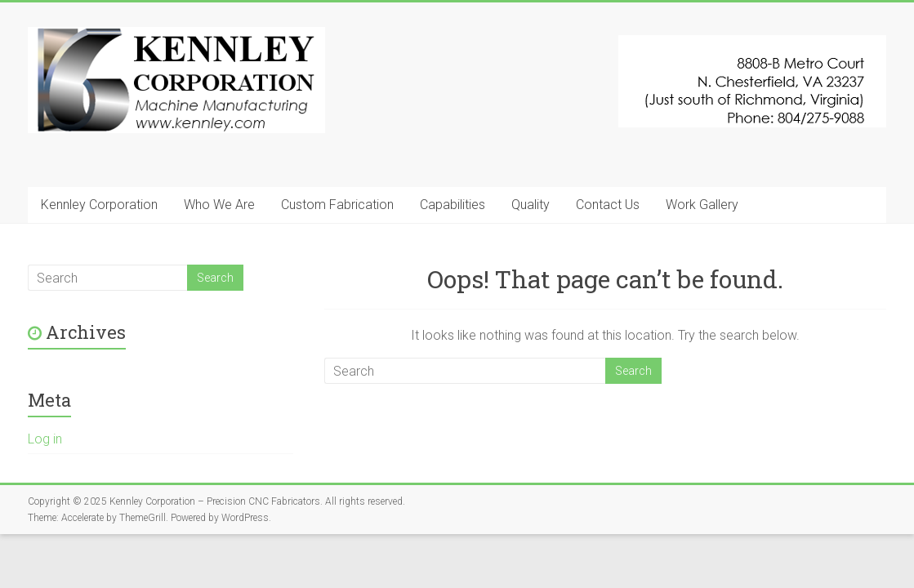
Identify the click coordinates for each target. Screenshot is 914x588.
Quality (531, 205)
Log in (45, 439)
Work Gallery (702, 205)
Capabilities (453, 205)
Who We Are (219, 205)
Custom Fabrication (337, 205)
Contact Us (608, 205)
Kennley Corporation (99, 205)
